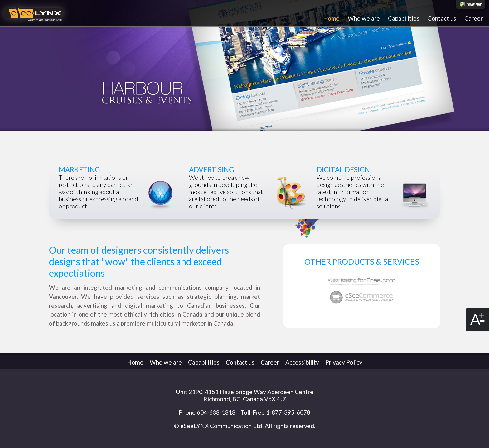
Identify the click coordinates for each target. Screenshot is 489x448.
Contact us (442, 18)
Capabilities (404, 18)
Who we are (364, 18)
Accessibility (302, 362)
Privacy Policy (344, 362)
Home (331, 18)
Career (474, 18)
